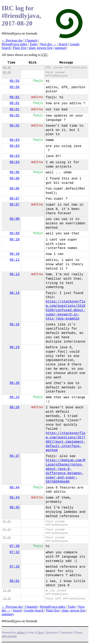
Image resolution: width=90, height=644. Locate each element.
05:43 (7, 72)
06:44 (15, 488)
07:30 (15, 546)
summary (61, 48)
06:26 (15, 407)
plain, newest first (41, 48)
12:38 (7, 591)
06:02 (15, 116)
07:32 (15, 552)
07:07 (7, 522)
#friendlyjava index (15, 44)
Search (63, 44)
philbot (21, 633)
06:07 (15, 199)
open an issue (9, 636)
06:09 (15, 233)
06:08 (15, 219)
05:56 (15, 87)
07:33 (15, 567)
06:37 (15, 456)
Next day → (48, 44)
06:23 (15, 397)
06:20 (15, 383)
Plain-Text (20, 48)
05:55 (15, 81)
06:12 (15, 260)
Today (34, 44)
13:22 (7, 599)
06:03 (15, 140)
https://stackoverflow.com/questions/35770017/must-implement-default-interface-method (65, 442)
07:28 (7, 538)
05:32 (7, 68)
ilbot (40, 633)
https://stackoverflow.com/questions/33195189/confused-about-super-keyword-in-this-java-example (65, 310)
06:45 (15, 507)
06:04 (15, 162)
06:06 (15, 172)
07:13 (7, 530)
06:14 (15, 293)
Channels (31, 40)
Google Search (34, 610)
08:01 (15, 581)
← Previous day (12, 40)
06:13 (15, 274)
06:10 (15, 240)
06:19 (15, 347)
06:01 (15, 97)
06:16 (15, 324)
